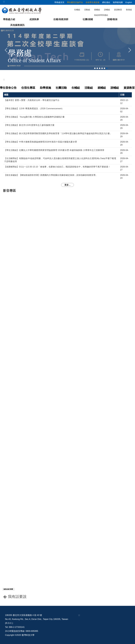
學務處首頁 (59, 2)
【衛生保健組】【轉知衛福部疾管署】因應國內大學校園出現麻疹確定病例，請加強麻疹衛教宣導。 (51, 174)
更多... (67, 184)
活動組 (87, 10)
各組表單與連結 (101, 15)
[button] (6, 50)
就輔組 (97, 10)
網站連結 (106, 2)
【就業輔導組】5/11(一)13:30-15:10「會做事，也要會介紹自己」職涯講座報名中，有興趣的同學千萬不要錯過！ (57, 166)
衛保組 (129, 10)
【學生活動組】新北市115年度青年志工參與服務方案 (29, 125)
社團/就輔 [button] (88, 19)
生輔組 (77, 10)
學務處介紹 (9, 19)
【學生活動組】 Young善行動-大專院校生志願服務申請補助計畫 (34, 116)
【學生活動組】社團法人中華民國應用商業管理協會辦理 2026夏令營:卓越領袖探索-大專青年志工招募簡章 (54, 149)
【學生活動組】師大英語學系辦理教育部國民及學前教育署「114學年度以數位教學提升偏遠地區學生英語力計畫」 (58, 133)
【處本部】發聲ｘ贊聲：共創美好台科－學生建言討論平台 (32, 100)
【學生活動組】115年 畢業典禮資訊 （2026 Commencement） (34, 108)
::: (4, 79)
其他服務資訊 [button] (17, 25)
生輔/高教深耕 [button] (61, 19)
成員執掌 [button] (34, 19)
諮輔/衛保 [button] (112, 19)
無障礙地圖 (118, 2)
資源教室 (118, 10)
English (129, 2)
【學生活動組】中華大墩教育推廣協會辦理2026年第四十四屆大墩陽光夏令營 (41, 141)
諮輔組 (107, 10)
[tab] (95, 68)
